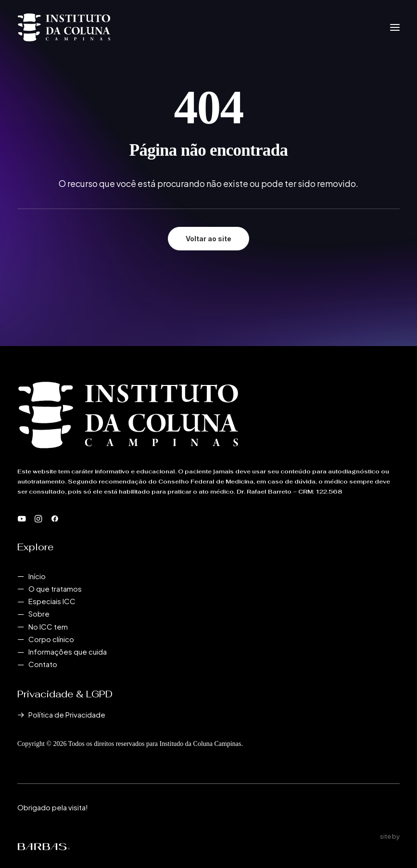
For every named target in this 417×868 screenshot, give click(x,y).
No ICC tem (48, 626)
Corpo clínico (51, 639)
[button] (395, 27)
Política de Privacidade (67, 714)
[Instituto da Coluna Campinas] (64, 27)
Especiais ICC (52, 601)
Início (37, 576)
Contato (43, 664)
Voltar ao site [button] (208, 239)
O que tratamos (55, 589)
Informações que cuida (68, 651)
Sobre (39, 614)
